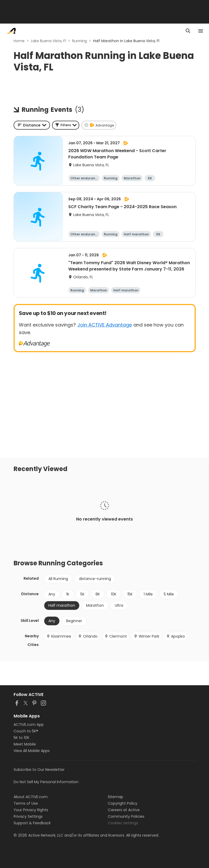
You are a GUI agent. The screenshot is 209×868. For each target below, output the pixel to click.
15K (130, 594)
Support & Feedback (32, 823)
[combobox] (32, 125)
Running (80, 41)
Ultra (119, 605)
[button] (66, 125)
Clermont (116, 636)
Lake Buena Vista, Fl (48, 41)
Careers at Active (124, 810)
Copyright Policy (123, 803)
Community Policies (126, 816)
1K (68, 594)
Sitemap (115, 797)
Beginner (74, 621)
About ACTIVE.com (31, 797)
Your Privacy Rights (31, 810)
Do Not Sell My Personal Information (46, 782)
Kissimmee (59, 636)
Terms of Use (26, 803)
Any (52, 594)
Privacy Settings (28, 816)
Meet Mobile (25, 744)
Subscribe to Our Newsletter (39, 770)
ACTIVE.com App (29, 725)
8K (98, 594)
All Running (58, 579)
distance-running (95, 579)
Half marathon (62, 605)
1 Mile (148, 594)
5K (82, 594)
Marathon (95, 605)
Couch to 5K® (26, 731)
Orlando (88, 636)
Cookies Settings (123, 823)
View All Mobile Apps (32, 751)
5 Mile (169, 594)
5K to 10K (21, 738)
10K (114, 594)
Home (19, 41)
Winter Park (146, 636)
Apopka (175, 636)
